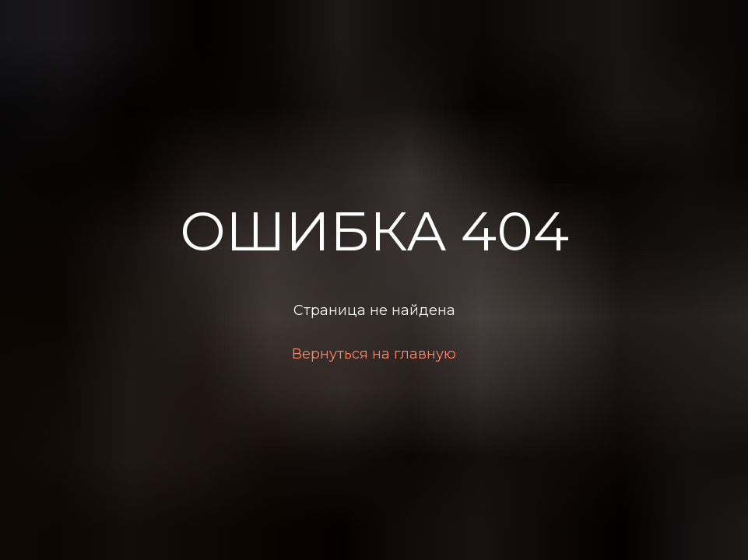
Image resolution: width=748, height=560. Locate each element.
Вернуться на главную (374, 354)
